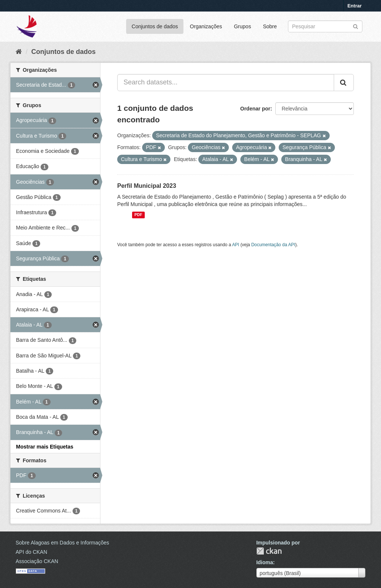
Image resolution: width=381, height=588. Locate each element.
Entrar (355, 6)
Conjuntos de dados (155, 26)
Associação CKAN (37, 561)
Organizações (206, 26)
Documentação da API (273, 245)
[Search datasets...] (226, 83)
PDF (138, 215)
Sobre (270, 26)
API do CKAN (31, 552)
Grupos (243, 26)
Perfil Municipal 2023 (147, 186)
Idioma (265, 562)
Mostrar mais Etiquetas (45, 447)
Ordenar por (255, 109)
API (236, 245)
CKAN (269, 551)
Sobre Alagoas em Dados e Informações (62, 543)
